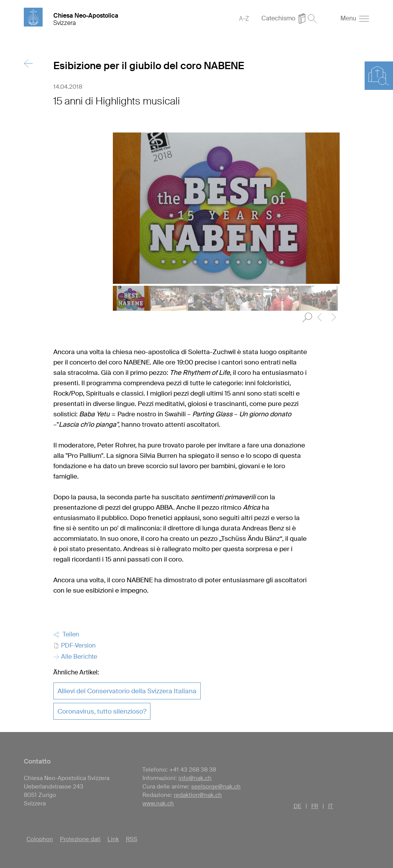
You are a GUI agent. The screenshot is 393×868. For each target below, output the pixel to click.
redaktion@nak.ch (198, 795)
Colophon (40, 839)
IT (331, 806)
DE (297, 806)
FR (315, 806)
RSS (132, 839)
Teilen (66, 634)
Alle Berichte (75, 657)
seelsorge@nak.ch (216, 787)
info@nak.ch (195, 778)
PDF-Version (74, 645)
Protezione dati (80, 839)
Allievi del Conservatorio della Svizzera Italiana (127, 691)
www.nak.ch (158, 803)
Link (113, 839)
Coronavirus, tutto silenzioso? (102, 711)
